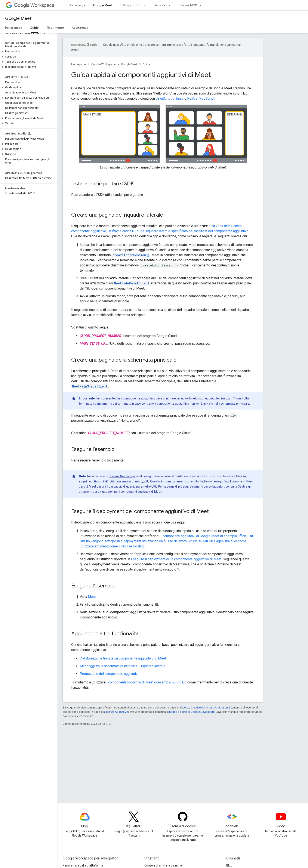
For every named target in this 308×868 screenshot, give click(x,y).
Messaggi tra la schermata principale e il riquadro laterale (123, 666)
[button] (28, 52)
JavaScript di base (170, 98)
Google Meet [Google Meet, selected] (103, 5)
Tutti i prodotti (130, 5)
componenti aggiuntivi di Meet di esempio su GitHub (147, 682)
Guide (146, 64)
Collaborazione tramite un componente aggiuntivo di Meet (123, 658)
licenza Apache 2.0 (117, 712)
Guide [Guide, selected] (34, 28)
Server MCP (188, 5)
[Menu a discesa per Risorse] (171, 5)
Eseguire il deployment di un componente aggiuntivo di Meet (176, 559)
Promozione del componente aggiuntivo (110, 674)
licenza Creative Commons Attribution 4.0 (207, 708)
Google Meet (18, 18)
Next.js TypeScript (201, 98)
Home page (77, 5)
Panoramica (14, 28)
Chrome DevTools (121, 476)
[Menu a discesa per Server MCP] (202, 5)
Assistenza (80, 28)
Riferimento (55, 28)
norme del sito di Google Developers (192, 712)
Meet (92, 597)
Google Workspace (103, 64)
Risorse (160, 5)
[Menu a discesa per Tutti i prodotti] (145, 5)
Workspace (34, 5)
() (130, 255)
